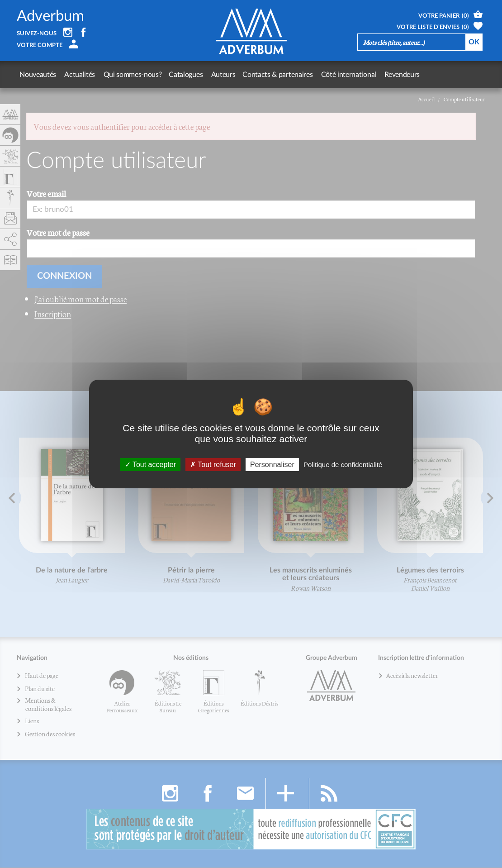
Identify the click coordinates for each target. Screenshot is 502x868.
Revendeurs (397, 75)
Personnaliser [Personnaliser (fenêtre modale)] (272, 465)
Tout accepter (150, 465)
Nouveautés (38, 75)
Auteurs (220, 75)
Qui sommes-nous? (130, 75)
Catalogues (184, 75)
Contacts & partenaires (274, 75)
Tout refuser (213, 465)
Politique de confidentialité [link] (343, 465)
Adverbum (50, 16)
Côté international (344, 75)
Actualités (79, 75)
